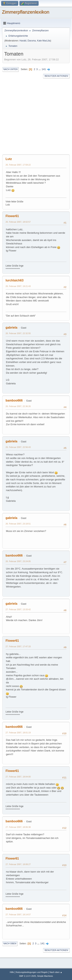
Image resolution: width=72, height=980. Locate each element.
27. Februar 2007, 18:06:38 (18, 827)
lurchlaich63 (14, 280)
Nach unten (10, 69)
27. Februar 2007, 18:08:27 (18, 864)
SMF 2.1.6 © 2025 (27, 976)
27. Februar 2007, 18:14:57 (18, 915)
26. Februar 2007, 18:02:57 (18, 222)
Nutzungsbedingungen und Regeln (32, 972)
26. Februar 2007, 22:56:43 (18, 447)
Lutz (9, 159)
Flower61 (12, 216)
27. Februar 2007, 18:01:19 (18, 733)
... (40, 69)
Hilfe (12, 972)
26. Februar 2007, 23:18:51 (18, 524)
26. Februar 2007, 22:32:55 (18, 333)
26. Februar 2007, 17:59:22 (18, 165)
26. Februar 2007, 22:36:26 (18, 406)
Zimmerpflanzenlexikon (26, 12)
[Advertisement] (36, 117)
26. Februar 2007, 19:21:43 (18, 286)
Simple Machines (45, 976)
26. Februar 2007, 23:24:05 (18, 561)
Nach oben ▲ (56, 972)
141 (44, 69)
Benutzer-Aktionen (56, 76)
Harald (23, 41)
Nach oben (10, 944)
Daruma (32, 41)
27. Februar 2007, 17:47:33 (18, 646)
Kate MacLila (44, 41)
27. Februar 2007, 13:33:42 (18, 609)
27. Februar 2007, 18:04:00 (18, 777)
